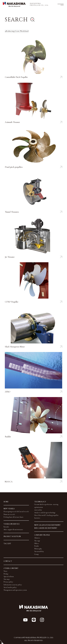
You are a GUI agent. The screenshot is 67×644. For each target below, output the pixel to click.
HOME (6, 502)
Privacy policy (8, 582)
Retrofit (6, 527)
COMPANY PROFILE (42, 535)
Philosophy (38, 549)
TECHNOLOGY (40, 502)
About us (37, 538)
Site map (7, 579)
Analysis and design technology (45, 513)
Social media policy (10, 587)
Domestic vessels (9, 514)
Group (36, 554)
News (5, 571)
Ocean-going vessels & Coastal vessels (16, 512)
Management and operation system (15, 590)
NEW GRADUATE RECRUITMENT (47, 525)
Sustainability (39, 552)
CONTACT (8, 561)
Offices (37, 543)
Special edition (9, 577)
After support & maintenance (13, 530)
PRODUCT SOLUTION (12, 536)
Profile (37, 546)
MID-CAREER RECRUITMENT (46, 528)
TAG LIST (7, 544)
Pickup (6, 574)
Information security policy (13, 585)
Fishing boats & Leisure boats (13, 517)
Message (37, 541)
